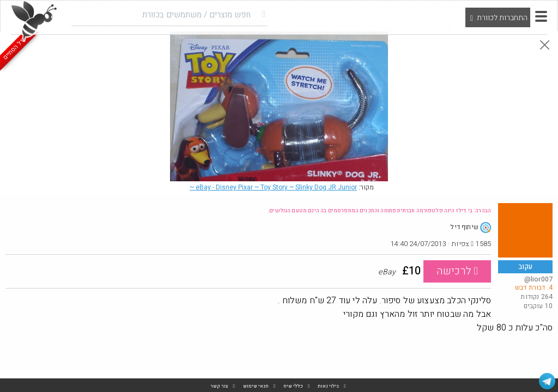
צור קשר (219, 386)
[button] (541, 16)
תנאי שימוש (256, 386)
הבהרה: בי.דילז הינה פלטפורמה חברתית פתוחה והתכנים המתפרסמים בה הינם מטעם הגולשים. (379, 211)
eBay (273, 187)
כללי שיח (293, 386)
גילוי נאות (328, 386)
